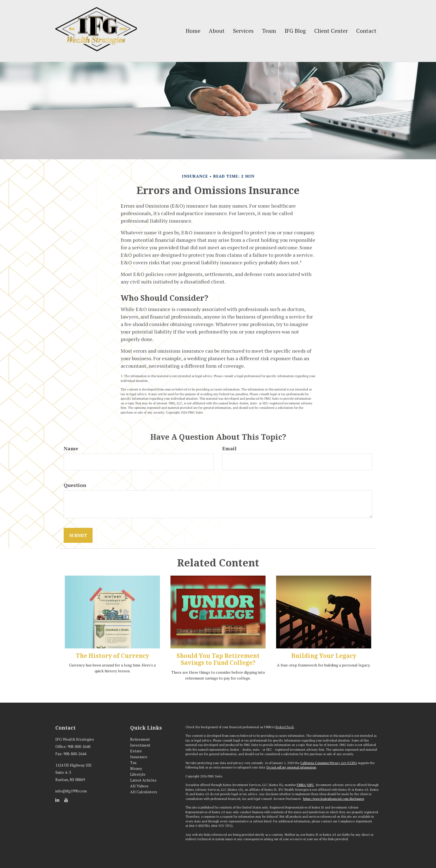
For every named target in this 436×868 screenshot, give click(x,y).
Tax (133, 763)
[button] (217, 31)
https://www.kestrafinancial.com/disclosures (334, 799)
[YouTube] (66, 800)
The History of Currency (112, 656)
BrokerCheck (285, 727)
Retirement (140, 739)
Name (71, 448)
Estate (136, 751)
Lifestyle (138, 774)
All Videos (139, 786)
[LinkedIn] (57, 800)
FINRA (301, 785)
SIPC (310, 785)
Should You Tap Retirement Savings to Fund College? (218, 659)
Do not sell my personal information (291, 767)
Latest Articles (143, 780)
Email (229, 448)
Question (75, 485)
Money (136, 768)
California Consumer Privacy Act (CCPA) (329, 763)
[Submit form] (78, 535)
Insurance (139, 757)
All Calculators (144, 792)
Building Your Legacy (324, 656)
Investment (140, 745)
